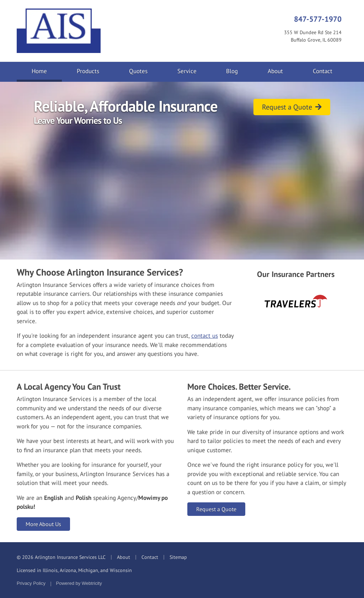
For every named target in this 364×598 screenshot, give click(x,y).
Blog (232, 71)
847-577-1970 (318, 19)
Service (187, 71)
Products (88, 71)
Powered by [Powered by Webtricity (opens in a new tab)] (79, 583)
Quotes (138, 71)
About (275, 71)
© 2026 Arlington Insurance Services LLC (61, 557)
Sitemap (178, 557)
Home (47, 71)
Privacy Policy (31, 583)
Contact (323, 71)
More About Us (43, 524)
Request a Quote (292, 107)
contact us (205, 336)
